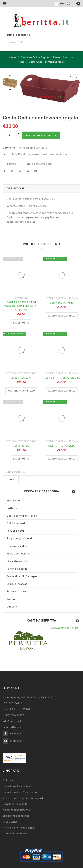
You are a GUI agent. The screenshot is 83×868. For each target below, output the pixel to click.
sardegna (61, 154)
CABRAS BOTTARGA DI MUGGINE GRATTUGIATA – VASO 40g (21, 306)
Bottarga (21, 298)
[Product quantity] (9, 135)
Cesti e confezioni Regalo (35, 57)
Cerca (11, 479)
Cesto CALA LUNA (21, 378)
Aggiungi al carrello (42, 135)
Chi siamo (8, 780)
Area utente (10, 822)
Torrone (12, 599)
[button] (62, 316)
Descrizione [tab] (16, 188)
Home (13, 57)
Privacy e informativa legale (19, 827)
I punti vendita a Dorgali (17, 786)
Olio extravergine (17, 561)
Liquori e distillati (17, 546)
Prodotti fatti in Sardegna (22, 576)
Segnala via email (40, 164)
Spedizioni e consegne (16, 816)
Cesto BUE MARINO (62, 303)
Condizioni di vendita (15, 804)
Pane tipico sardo (17, 569)
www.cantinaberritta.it (65, 628)
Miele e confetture (18, 553)
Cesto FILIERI (21, 446)
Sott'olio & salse (16, 591)
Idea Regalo (19, 154)
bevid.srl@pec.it (12, 727)
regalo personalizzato (41, 154)
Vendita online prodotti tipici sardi (23, 798)
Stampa (9, 164)
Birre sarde (13, 500)
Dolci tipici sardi (16, 523)
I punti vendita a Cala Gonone (20, 792)
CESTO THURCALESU (62, 446)
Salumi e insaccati (17, 584)
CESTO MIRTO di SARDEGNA (62, 378)
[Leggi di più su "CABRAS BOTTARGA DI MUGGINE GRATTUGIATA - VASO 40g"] (21, 323)
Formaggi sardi (15, 531)
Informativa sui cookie (16, 833)
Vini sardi (12, 606)
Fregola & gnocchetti (19, 538)
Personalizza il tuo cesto (33, 148)
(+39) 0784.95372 (13, 715)
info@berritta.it (12, 721)
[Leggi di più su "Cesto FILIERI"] (21, 459)
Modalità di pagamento (16, 810)
